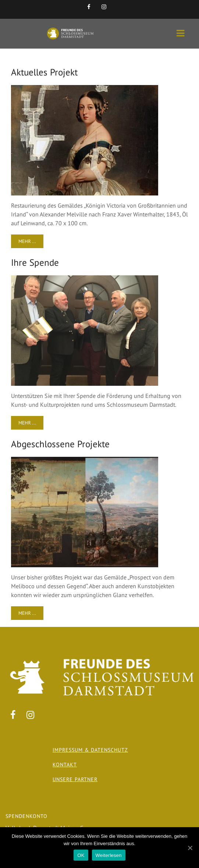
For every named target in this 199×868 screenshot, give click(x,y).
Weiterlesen (109, 855)
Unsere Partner (75, 779)
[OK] (190, 848)
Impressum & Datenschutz (90, 750)
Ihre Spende (35, 262)
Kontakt (65, 765)
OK (81, 855)
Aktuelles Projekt (44, 72)
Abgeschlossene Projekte (60, 444)
